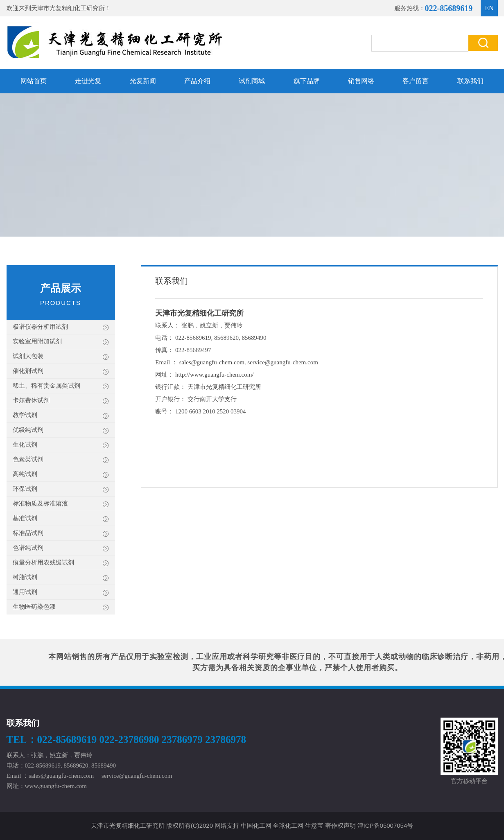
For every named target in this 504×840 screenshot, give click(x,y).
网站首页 (34, 81)
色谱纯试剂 (61, 548)
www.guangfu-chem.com (56, 786)
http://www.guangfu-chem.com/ (214, 375)
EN (489, 8)
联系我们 (470, 81)
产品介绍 (197, 81)
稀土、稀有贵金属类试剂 (61, 386)
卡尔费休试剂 (61, 401)
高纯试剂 (61, 475)
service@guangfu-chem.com (283, 362)
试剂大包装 (61, 357)
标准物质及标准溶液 (61, 504)
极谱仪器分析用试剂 (61, 327)
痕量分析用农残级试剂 (61, 563)
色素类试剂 (61, 460)
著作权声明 (340, 825)
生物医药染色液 (61, 607)
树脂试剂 (61, 578)
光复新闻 (143, 81)
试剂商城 (252, 81)
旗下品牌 (307, 81)
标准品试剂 (61, 534)
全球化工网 (288, 825)
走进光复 (88, 81)
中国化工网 (256, 825)
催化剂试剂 (61, 371)
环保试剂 (61, 489)
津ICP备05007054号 (385, 825)
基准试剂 (61, 519)
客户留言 (416, 81)
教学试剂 (61, 416)
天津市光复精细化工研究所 (68, 8)
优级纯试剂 (61, 430)
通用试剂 (61, 593)
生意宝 (314, 825)
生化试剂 (61, 445)
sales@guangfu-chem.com (212, 362)
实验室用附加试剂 (61, 342)
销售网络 (361, 81)
